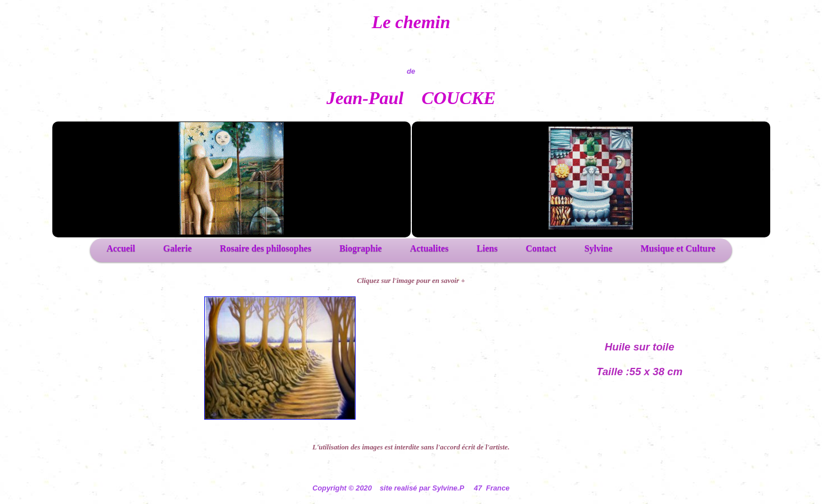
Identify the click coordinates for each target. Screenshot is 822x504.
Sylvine (599, 248)
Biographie (361, 248)
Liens (487, 248)
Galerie (178, 248)
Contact (541, 248)
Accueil (121, 248)
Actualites (429, 248)
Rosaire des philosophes (266, 248)
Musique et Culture (678, 248)
